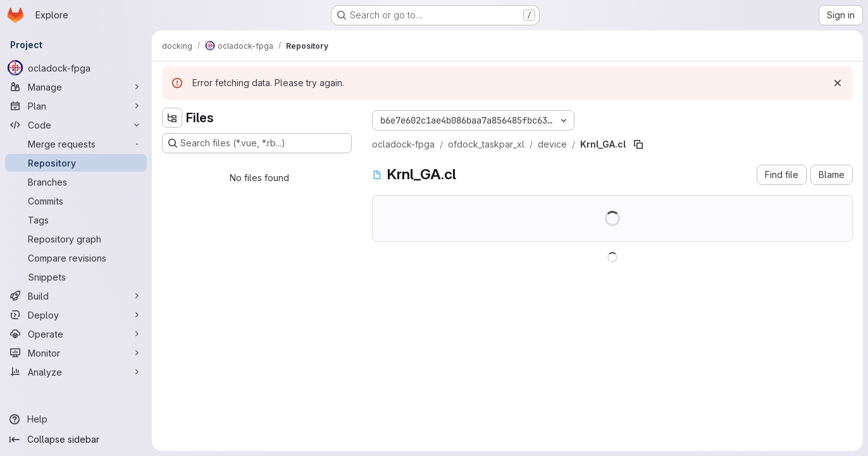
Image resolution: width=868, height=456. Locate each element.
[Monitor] (76, 353)
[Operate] (76, 334)
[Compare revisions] (76, 258)
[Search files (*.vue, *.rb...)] (257, 143)
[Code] (76, 125)
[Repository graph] (76, 239)
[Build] (76, 296)
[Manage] (76, 87)
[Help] (76, 419)
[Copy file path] (638, 144)
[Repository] (76, 163)
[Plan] (76, 106)
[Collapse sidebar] (76, 440)
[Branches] (76, 182)
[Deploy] (76, 315)
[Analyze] (76, 372)
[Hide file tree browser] (172, 118)
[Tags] (76, 220)
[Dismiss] (838, 83)
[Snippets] (76, 277)
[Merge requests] (76, 144)
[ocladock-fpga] (76, 68)
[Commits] (76, 201)
